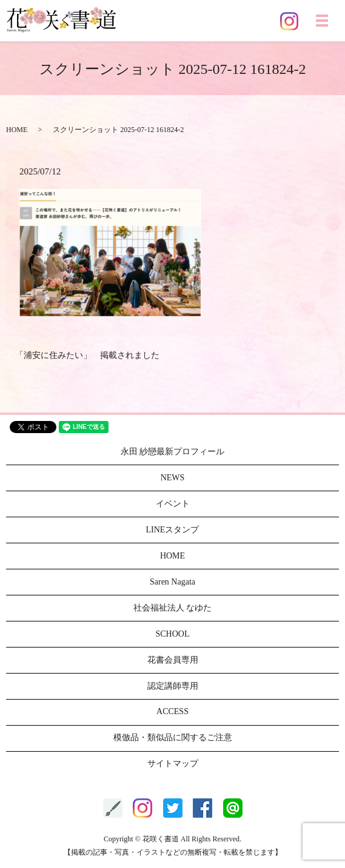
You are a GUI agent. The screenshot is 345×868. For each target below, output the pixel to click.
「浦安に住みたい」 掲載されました (87, 355)
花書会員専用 (173, 660)
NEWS (173, 478)
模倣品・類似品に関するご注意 (173, 737)
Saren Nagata (172, 582)
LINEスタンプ (173, 530)
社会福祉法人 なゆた (173, 608)
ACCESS (172, 711)
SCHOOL (172, 634)
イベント (173, 504)
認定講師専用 (173, 686)
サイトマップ (173, 764)
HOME (17, 130)
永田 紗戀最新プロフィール (173, 452)
